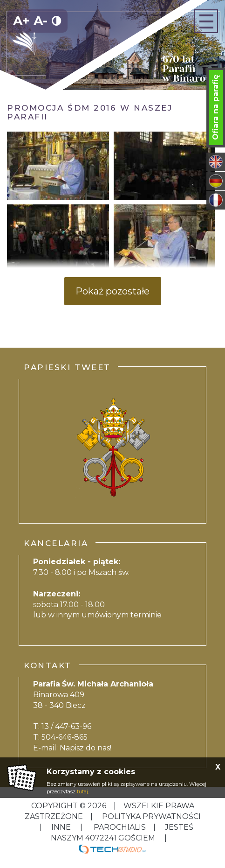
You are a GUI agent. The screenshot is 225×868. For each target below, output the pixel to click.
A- (41, 21)
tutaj (82, 791)
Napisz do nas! (85, 748)
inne (61, 827)
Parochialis (120, 827)
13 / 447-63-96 (66, 726)
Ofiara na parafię (215, 107)
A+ (21, 21)
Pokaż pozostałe (112, 291)
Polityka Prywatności (150, 816)
